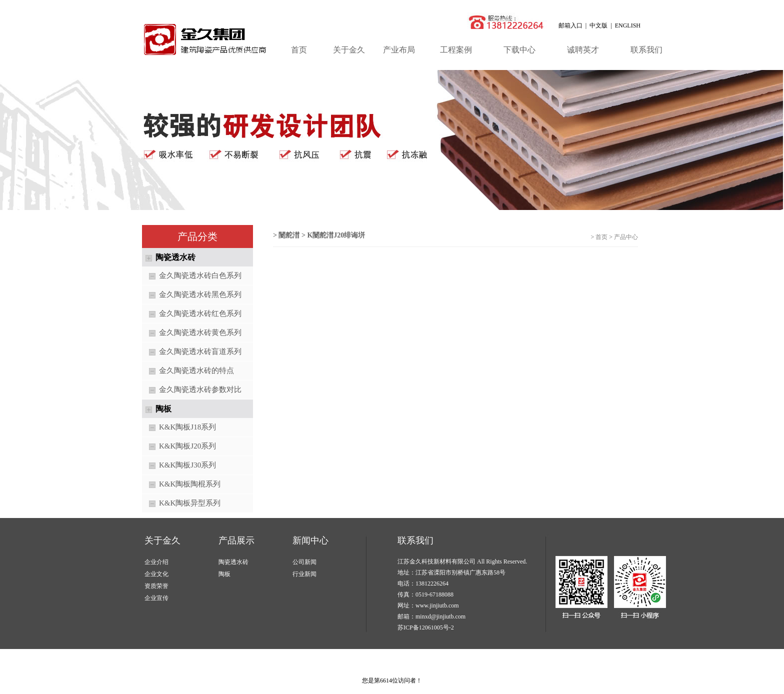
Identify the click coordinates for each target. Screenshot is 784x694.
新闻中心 (310, 540)
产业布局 (399, 50)
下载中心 (519, 50)
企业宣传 (156, 598)
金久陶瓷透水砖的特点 (188, 371)
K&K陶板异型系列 (181, 504)
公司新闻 (304, 562)
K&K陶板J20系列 (179, 447)
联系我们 (646, 50)
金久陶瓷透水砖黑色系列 (192, 295)
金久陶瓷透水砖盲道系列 (192, 352)
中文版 (598, 25)
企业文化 (156, 574)
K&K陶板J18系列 (179, 428)
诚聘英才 (583, 50)
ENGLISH (628, 25)
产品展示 (236, 540)
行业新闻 (304, 574)
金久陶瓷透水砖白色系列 (192, 276)
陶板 (224, 574)
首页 (299, 50)
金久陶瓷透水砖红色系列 (192, 314)
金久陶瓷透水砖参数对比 (192, 390)
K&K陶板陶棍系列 (181, 485)
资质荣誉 (156, 586)
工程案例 (456, 50)
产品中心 (626, 237)
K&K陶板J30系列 (179, 466)
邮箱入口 (570, 25)
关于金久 (349, 50)
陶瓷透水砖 (233, 562)
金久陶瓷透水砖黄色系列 (192, 333)
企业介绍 (156, 562)
